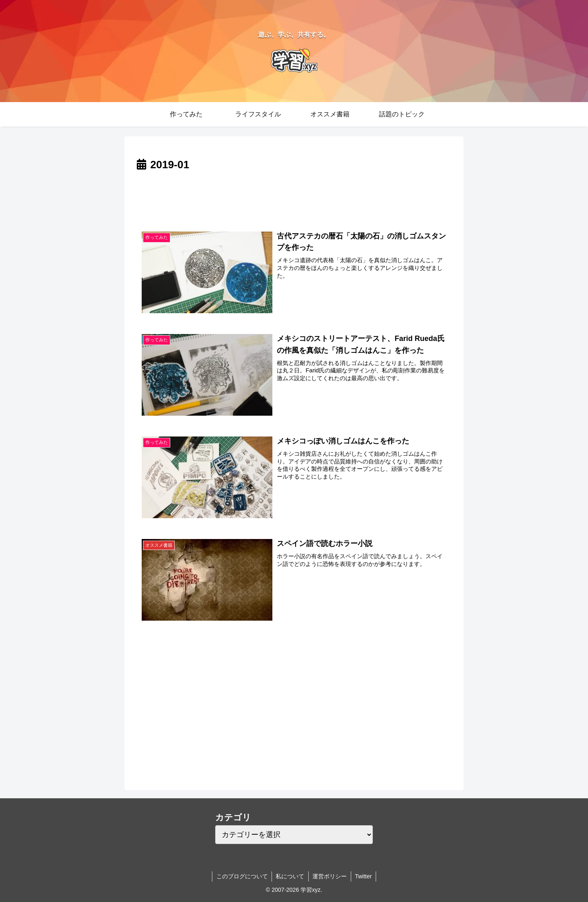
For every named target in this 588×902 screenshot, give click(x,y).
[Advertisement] (294, 197)
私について (290, 876)
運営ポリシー (330, 876)
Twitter (364, 876)
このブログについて (241, 876)
